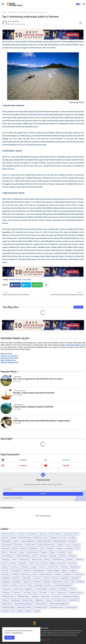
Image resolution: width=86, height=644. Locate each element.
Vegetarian (39, 600)
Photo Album (27, 578)
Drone (4, 552)
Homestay (13, 563)
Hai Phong (62, 556)
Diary (42, 548)
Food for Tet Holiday (23, 556)
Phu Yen (55, 578)
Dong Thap (69, 548)
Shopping (80, 582)
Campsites (54, 537)
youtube (66, 466)
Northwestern (79, 574)
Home (4, 12)
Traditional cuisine (8, 596)
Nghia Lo (74, 571)
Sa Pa (66, 582)
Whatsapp (38, 285)
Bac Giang (67, 534)
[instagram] (48, 640)
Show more (78, 307)
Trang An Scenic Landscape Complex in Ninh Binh (33, 407)
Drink (78, 548)
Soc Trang (14, 585)
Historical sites (37, 560)
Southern (49, 585)
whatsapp (66, 460)
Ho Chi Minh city (58, 560)
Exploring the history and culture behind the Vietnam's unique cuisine (41, 421)
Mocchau (5, 571)
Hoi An (4, 563)
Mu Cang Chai (16, 571)
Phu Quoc (38, 578)
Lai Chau (5, 567)
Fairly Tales (13, 552)
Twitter (27, 285)
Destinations (33, 548)
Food (70, 552)
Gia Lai (35, 556)
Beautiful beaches (25, 537)
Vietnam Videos (41, 604)
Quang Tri (27, 582)
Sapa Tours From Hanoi (9, 358)
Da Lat (68, 545)
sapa (73, 582)
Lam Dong (14, 567)
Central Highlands (27, 541)
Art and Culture (32, 534)
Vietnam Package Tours (9, 362)
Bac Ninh (5, 537)
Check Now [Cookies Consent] (16, 633)
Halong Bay (6, 560)
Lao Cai (42, 567)
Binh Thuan (38, 537)
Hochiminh (80, 560)
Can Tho (63, 537)
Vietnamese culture (57, 607)
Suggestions (29, 589)
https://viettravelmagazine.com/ (73, 345)
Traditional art (62, 593)
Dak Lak (15, 548)
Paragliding (6, 578)
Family (22, 552)
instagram (23, 466)
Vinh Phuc (5, 611)
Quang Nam (76, 578)
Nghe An (65, 571)
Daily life (77, 545)
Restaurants (57, 582)
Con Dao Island (7, 545)
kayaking (52, 563)
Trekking (5, 600)
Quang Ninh (17, 582)
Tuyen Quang (15, 600)
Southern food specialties (63, 585)
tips (35, 593)
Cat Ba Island (6, 541)
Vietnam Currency (60, 600)
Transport (35, 596)
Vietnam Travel (6, 354)
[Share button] (46, 285)
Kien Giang (72, 563)
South (30, 585)
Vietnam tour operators (9, 356)
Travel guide (12, 12)
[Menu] (3, 4)
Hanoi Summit (24, 560)
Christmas (73, 541)
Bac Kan (76, 534)
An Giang (20, 534)
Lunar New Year (53, 567)
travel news (56, 596)
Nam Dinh (27, 571)
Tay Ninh (53, 589)
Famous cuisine (32, 552)
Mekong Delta (75, 567)
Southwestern (6, 589)
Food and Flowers (8, 556)
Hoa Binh (70, 560)
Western (29, 611)
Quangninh (37, 582)
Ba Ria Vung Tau (55, 534)
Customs (60, 545)
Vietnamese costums (24, 607)
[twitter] (41, 640)
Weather (20, 611)
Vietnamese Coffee (8, 607)
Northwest (68, 574)
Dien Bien (50, 548)
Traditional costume (76, 593)
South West (39, 585)
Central (16, 541)
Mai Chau (64, 567)
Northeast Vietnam (46, 574)
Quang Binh (65, 578)
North (34, 574)
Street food (18, 589)
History (47, 560)
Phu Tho (47, 578)
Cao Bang (72, 537)
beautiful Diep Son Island (39, 115)
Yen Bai (37, 611)
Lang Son (34, 567)
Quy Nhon (47, 582)
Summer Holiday (41, 589)
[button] (78, 4)
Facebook (17, 285)
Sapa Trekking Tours (8, 360)
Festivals (52, 552)
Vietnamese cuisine (41, 607)
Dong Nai (60, 548)
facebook (23, 460)
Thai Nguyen (6, 593)
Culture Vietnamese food (46, 545)
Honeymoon (23, 563)
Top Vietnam (43, 593)
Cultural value (30, 545)
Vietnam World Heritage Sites (59, 604)
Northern (58, 574)
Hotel (32, 563)
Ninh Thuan (25, 574)
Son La (23, 585)
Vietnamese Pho (72, 607)
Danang (23, 548)
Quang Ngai (6, 582)
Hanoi (14, 560)
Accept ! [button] (9, 638)
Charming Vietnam (15, 280)
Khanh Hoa (62, 563)
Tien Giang (27, 593)
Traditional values (23, 596)
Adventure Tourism (8, 534)
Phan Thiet (16, 578)
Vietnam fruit (74, 600)
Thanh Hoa (17, 593)
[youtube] (45, 640)
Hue (38, 563)
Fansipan (43, 552)
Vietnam (49, 600)
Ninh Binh (15, 574)
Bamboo (14, 537)
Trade (52, 593)
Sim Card (5, 585)
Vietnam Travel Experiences (23, 604)
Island (44, 563)
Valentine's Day (27, 600)
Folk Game (62, 552)
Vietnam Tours (7, 604)
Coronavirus (19, 545)
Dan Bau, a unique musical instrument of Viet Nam (34, 393)
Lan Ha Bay (24, 567)
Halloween (72, 556)
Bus (46, 537)
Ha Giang (43, 556)
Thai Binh (73, 589)
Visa (13, 611)
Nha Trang (5, 574)
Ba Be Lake (43, 534)
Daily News (6, 548)
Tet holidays (63, 589)
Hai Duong (53, 556)
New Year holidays (53, 571)
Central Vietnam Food (44, 541)
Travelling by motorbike (71, 596)
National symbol (38, 571)
